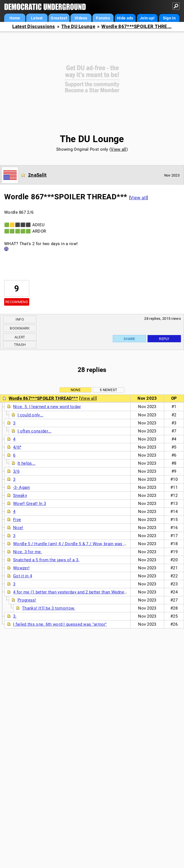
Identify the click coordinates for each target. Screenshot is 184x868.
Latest (37, 18)
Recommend (17, 302)
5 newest (108, 390)
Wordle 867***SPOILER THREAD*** (43, 398)
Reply (164, 339)
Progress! (27, 600)
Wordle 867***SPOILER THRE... (136, 27)
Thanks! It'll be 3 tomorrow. (48, 608)
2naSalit (37, 175)
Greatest (59, 18)
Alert (20, 337)
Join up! (147, 18)
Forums (103, 18)
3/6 (16, 471)
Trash (20, 345)
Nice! (18, 528)
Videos (81, 18)
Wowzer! (21, 568)
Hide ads (125, 18)
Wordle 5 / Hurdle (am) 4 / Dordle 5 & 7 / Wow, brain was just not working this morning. (97, 544)
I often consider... (35, 431)
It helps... (26, 463)
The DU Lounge (78, 27)
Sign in (169, 18)
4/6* (17, 447)
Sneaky (20, 495)
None (76, 390)
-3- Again (22, 487)
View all (118, 149)
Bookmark (20, 328)
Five (17, 520)
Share (129, 339)
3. (15, 616)
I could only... (30, 415)
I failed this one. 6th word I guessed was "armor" (60, 624)
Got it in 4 (23, 576)
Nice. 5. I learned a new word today (47, 407)
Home (15, 18)
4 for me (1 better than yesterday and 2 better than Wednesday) (74, 592)
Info (20, 319)
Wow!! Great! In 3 (30, 504)
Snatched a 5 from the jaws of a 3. (46, 560)
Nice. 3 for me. (28, 552)
